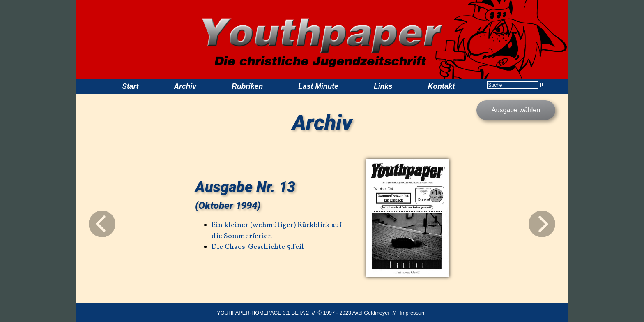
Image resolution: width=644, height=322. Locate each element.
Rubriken (247, 86)
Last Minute (318, 86)
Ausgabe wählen (516, 110)
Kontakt (442, 86)
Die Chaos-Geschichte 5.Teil (258, 247)
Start (130, 86)
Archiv (185, 86)
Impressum (413, 313)
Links (383, 86)
